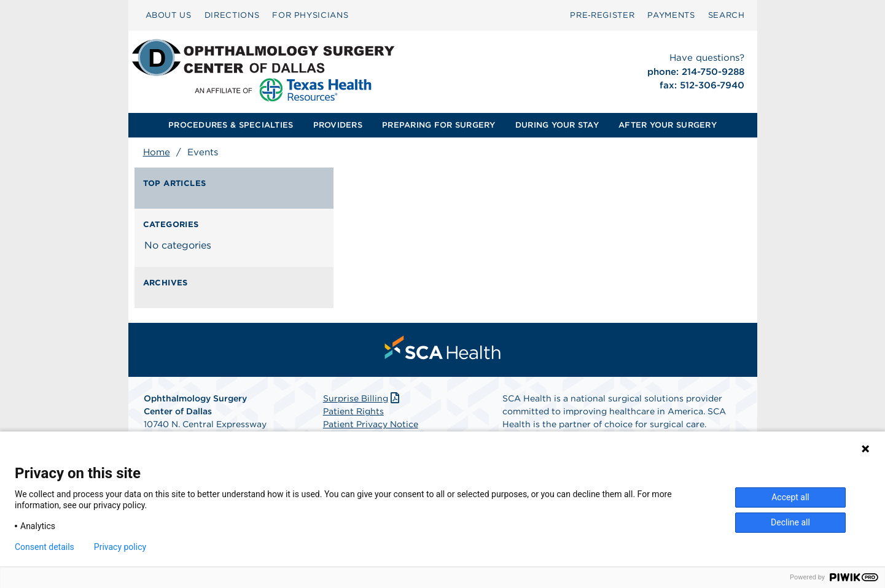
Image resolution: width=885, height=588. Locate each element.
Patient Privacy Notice (371, 424)
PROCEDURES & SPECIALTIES (231, 125)
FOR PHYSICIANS (310, 15)
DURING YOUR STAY (557, 125)
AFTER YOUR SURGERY (668, 125)
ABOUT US (169, 15)
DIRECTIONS (232, 15)
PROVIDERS (338, 125)
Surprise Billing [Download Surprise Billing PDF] (363, 398)
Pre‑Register (602, 15)
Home (157, 152)
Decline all (790, 522)
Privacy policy (120, 547)
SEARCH (727, 15)
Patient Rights (353, 411)
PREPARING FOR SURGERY (439, 125)
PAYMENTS (671, 15)
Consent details (45, 547)
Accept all (790, 497)
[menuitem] (169, 15)
